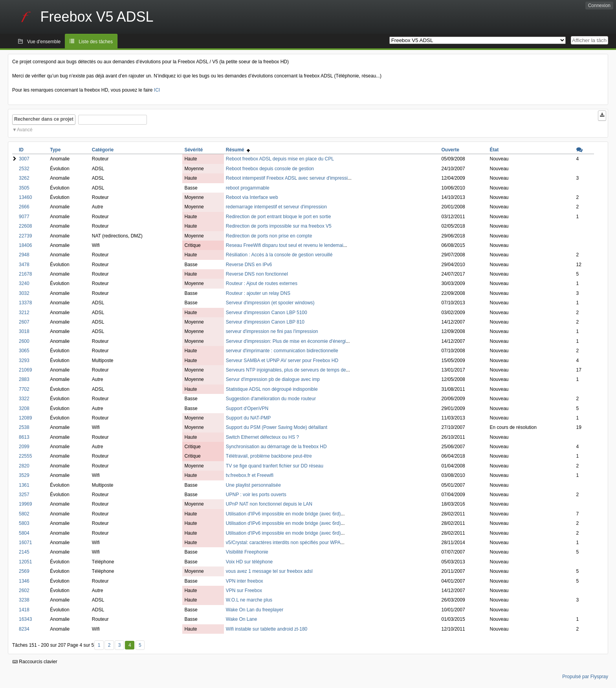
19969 (25, 504)
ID (21, 150)
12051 (25, 562)
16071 (25, 543)
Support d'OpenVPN (247, 408)
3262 (24, 178)
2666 (24, 207)
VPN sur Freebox (244, 591)
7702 (24, 389)
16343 (25, 619)
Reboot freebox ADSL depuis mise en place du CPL (280, 159)
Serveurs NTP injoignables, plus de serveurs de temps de (286, 370)
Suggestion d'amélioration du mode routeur (271, 399)
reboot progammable (248, 188)
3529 (24, 475)
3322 (24, 399)
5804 (24, 533)
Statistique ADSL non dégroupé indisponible (272, 389)
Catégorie (103, 150)
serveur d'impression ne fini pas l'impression (272, 331)
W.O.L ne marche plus (249, 600)
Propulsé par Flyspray (585, 677)
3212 (24, 313)
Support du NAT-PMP (248, 418)
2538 (24, 427)
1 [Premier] (99, 645)
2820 (24, 466)
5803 (24, 523)
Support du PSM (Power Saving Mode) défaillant (277, 427)
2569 (24, 571)
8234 (24, 629)
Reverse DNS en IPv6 (249, 265)
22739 (25, 236)
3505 (24, 188)
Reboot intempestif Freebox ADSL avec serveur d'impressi (287, 178)
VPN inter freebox (245, 581)
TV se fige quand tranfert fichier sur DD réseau (275, 466)
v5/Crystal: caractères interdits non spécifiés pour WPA (283, 543)
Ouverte (450, 150)
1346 (24, 581)
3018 (24, 331)
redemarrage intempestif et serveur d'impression (276, 207)
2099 (24, 447)
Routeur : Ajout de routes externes (262, 283)
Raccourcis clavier (35, 662)
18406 (25, 245)
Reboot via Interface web (252, 197)
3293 (24, 361)
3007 (24, 159)
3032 (24, 293)
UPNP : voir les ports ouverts (256, 495)
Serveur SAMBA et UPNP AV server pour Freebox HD (282, 361)
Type (55, 150)
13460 (25, 197)
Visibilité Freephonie (247, 552)
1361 (24, 485)
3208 (24, 408)
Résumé (238, 150)
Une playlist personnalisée (253, 485)
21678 (25, 274)
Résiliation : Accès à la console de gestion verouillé (279, 255)
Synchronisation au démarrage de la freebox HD (276, 447)
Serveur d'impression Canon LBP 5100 (267, 313)
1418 (24, 610)
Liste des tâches (96, 42)
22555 (25, 456)
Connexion (599, 6)
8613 (24, 437)
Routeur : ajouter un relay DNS (258, 293)
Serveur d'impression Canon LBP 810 (265, 322)
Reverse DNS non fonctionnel (257, 274)
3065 (24, 351)
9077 (24, 217)
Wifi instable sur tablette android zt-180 (267, 629)
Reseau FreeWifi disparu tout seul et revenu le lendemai (285, 245)
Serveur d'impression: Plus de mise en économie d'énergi (286, 341)
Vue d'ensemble (44, 42)
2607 (24, 322)
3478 (24, 265)
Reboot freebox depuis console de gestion (270, 169)
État (494, 150)
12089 (25, 418)
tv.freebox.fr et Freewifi (250, 475)
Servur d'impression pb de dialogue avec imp (273, 379)
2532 (24, 169)
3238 (24, 600)
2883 (24, 379)
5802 (24, 514)
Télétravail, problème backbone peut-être (269, 456)
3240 (24, 283)
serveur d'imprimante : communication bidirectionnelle (282, 351)
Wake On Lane (242, 619)
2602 (24, 591)
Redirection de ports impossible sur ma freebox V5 (279, 226)
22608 (25, 226)
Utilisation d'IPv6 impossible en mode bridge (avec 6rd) (283, 514)
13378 (25, 303)
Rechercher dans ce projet (44, 119)
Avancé (25, 130)
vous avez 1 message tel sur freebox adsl (269, 571)
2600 (24, 341)
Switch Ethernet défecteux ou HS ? (262, 437)
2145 (24, 552)
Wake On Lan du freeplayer (255, 610)
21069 (25, 370)
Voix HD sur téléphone (249, 562)
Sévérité (193, 150)
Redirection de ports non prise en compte (269, 236)
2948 (24, 255)
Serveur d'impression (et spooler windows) (270, 303)
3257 (24, 495)
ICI (157, 90)
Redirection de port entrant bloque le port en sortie (279, 217)
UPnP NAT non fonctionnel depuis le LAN (269, 504)
